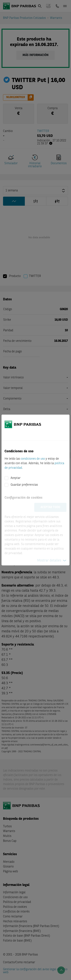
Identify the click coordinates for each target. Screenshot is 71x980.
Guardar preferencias (24, 485)
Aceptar (16, 478)
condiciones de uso (33, 459)
